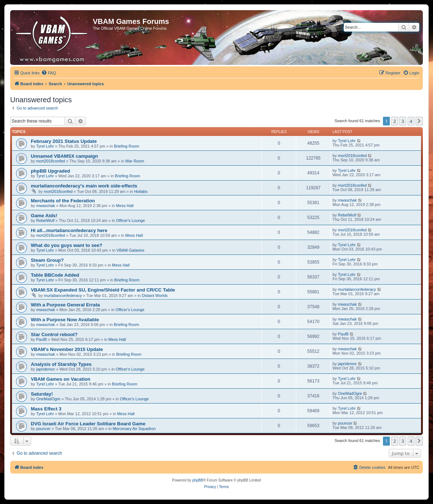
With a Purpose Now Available (65, 320)
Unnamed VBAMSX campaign (64, 156)
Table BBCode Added (55, 275)
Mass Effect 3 (46, 409)
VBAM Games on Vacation (61, 379)
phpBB (198, 480)
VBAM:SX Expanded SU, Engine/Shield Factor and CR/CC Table (103, 290)
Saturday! (42, 394)
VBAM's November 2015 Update (67, 349)
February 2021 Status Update (64, 141)
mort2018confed (51, 161)
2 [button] (395, 121)
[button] (419, 121)
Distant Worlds (155, 296)
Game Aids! (44, 216)
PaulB (42, 339)
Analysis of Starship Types (61, 364)
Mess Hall (125, 206)
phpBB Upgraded (50, 171)
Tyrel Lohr (45, 146)
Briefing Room (127, 146)
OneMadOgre (48, 399)
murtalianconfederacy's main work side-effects (84, 186)
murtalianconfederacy (63, 296)
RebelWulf (46, 220)
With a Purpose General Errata (65, 305)
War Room (135, 161)
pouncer (44, 429)
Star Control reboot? (54, 334)
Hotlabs (141, 191)
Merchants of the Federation (63, 201)
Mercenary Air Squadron (134, 429)
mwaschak (46, 206)
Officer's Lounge (131, 220)
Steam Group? (47, 260)
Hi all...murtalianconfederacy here (69, 230)
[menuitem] (49, 73)
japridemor (46, 369)
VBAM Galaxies (130, 250)
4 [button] (411, 121)
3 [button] (403, 121)
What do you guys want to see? (67, 245)
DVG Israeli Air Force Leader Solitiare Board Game (88, 424)
